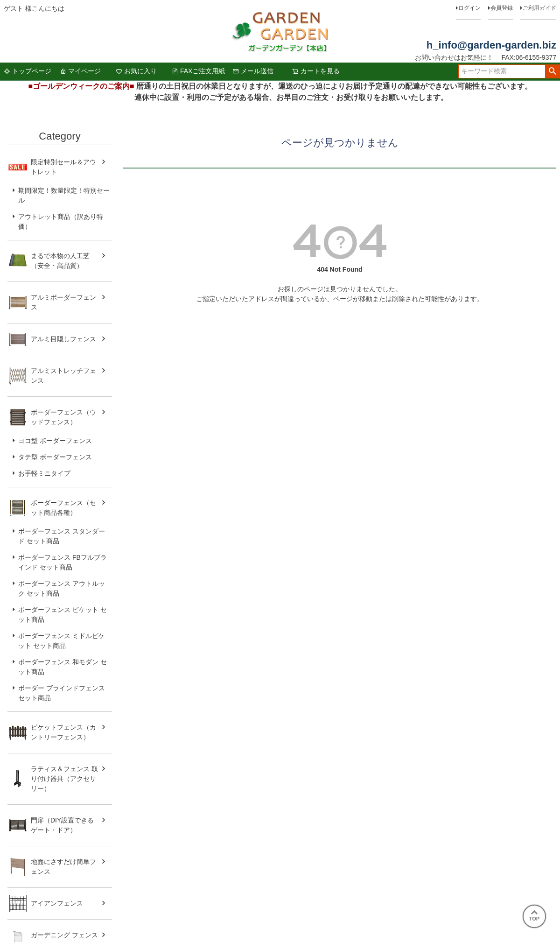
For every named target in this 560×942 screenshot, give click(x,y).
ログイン (469, 8)
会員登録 (502, 8)
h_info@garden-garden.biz (491, 45)
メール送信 (253, 71)
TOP (534, 916)
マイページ (80, 71)
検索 (552, 71)
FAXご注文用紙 (198, 71)
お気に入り (136, 71)
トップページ (28, 71)
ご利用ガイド (539, 8)
